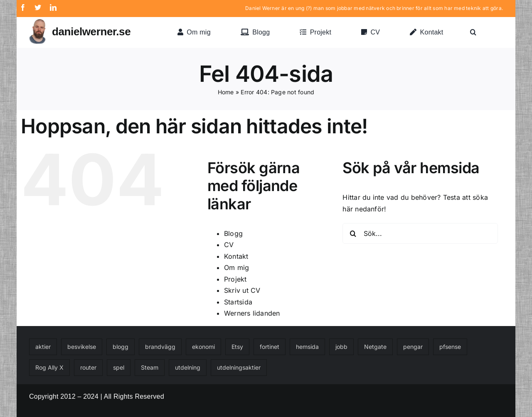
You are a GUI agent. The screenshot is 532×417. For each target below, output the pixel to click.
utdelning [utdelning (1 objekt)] (188, 367)
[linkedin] (53, 7)
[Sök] (353, 233)
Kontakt (236, 256)
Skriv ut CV (242, 290)
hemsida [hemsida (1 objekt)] (307, 347)
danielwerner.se (91, 32)
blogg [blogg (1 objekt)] (121, 347)
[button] (473, 32)
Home (226, 92)
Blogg (233, 233)
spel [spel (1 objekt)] (119, 367)
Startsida (238, 302)
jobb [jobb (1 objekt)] (341, 347)
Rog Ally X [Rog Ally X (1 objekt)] (49, 367)
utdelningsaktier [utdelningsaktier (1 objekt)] (239, 367)
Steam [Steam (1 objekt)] (150, 367)
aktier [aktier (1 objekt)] (43, 347)
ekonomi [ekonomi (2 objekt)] (203, 347)
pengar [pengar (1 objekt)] (413, 347)
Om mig (236, 267)
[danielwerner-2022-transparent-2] (37, 22)
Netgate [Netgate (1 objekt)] (375, 347)
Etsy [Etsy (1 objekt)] (237, 347)
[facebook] (23, 7)
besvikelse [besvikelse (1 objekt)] (82, 347)
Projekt (235, 279)
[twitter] (38, 7)
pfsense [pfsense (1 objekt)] (450, 347)
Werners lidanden (252, 313)
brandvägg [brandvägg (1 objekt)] (160, 347)
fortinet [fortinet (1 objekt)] (270, 347)
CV (229, 245)
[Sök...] (420, 233)
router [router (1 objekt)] (88, 367)
